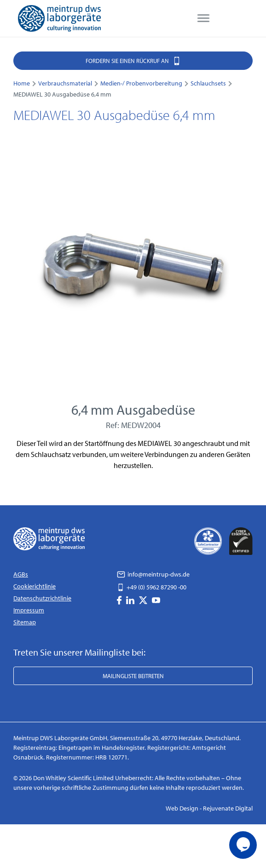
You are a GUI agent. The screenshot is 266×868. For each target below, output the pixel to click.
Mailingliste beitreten (133, 676)
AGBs (21, 574)
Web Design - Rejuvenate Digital (209, 808)
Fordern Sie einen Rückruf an (133, 60)
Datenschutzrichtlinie (42, 598)
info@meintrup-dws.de (153, 574)
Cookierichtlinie (35, 586)
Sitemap (25, 622)
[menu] (203, 18)
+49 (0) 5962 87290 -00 (152, 587)
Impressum (29, 610)
